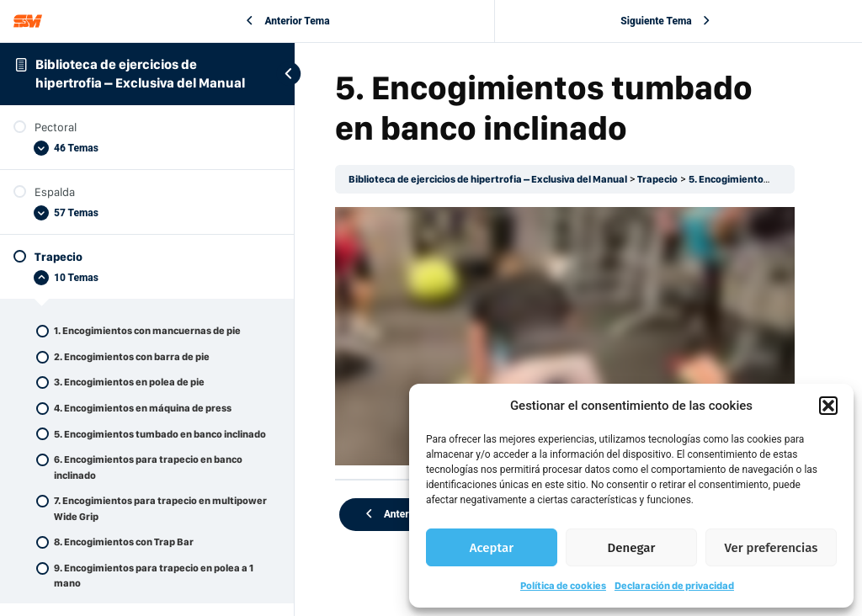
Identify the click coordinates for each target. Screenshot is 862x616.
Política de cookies (563, 586)
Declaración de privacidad (674, 586)
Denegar (632, 548)
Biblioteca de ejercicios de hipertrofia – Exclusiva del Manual (488, 179)
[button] (828, 406)
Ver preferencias (772, 548)
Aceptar (492, 548)
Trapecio (657, 179)
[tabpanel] (565, 336)
